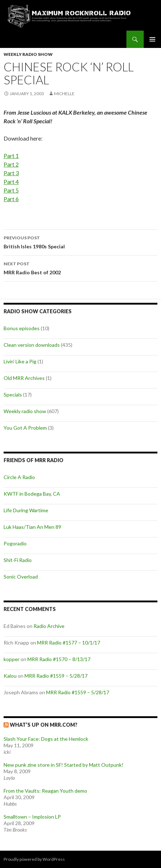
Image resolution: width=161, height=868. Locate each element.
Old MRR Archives (24, 378)
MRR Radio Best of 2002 (80, 267)
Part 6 (11, 199)
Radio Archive (49, 626)
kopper (12, 659)
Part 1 (11, 156)
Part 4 (11, 181)
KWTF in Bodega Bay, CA (32, 494)
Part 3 (11, 173)
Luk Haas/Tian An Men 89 (32, 527)
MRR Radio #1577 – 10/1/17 (69, 643)
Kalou (10, 676)
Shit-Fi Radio (18, 560)
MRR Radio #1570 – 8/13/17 (59, 659)
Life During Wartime (26, 510)
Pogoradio (15, 543)
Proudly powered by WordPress (34, 859)
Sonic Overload (21, 577)
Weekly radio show (28, 54)
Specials (13, 395)
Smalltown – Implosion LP (32, 817)
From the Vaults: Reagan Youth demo (45, 791)
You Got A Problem (25, 428)
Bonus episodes (22, 328)
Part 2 (11, 164)
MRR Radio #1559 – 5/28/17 (56, 676)
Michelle (64, 94)
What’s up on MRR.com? (44, 725)
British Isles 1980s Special (80, 242)
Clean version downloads (32, 345)
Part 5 (11, 190)
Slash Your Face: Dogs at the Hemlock (46, 739)
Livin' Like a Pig (20, 361)
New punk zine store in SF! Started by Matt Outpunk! (64, 765)
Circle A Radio (19, 477)
